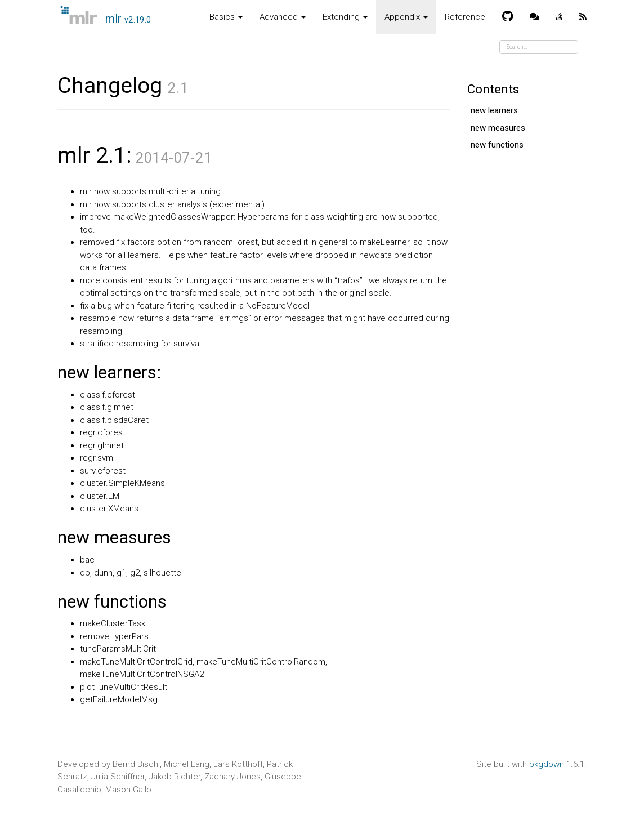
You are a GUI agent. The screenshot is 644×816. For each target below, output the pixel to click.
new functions (497, 145)
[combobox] (539, 47)
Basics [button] (226, 17)
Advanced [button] (283, 17)
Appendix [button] (406, 17)
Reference (465, 17)
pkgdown (547, 764)
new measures (498, 128)
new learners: (495, 110)
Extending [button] (345, 17)
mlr (128, 19)
